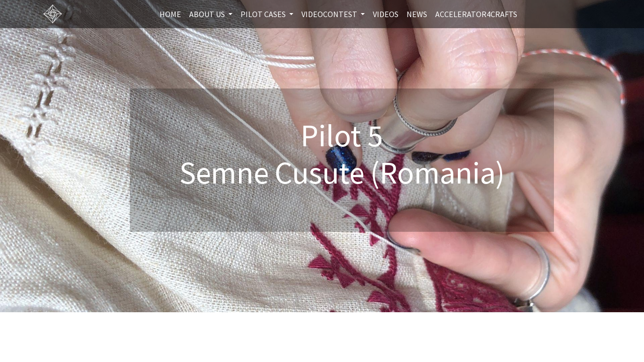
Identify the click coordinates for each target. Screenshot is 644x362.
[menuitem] (170, 14)
